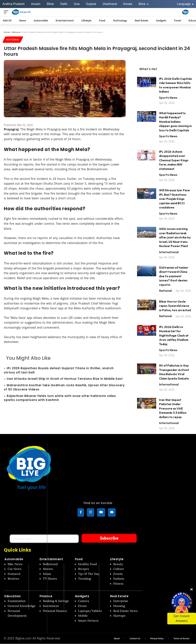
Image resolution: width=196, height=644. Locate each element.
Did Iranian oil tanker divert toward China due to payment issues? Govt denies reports (174, 276)
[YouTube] (101, 513)
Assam (36, 4)
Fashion (119, 579)
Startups (119, 616)
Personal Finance (55, 611)
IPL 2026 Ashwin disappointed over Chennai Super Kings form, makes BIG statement (174, 160)
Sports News (168, 98)
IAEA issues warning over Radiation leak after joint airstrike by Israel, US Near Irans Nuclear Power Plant (175, 238)
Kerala (128, 4)
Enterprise (121, 601)
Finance (46, 596)
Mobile (83, 616)
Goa (77, 4)
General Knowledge (22, 606)
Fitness (118, 584)
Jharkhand (110, 4)
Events (118, 574)
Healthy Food (88, 564)
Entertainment (51, 559)
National (13, 40)
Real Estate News (125, 611)
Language (185, 4)
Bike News (15, 564)
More (144, 4)
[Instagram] (91, 513)
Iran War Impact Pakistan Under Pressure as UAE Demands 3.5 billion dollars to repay (173, 408)
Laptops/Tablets (90, 611)
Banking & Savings (56, 601)
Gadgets (82, 596)
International (169, 252)
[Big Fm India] (185, 12)
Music (47, 574)
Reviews (13, 579)
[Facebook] (81, 513)
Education (13, 596)
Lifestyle (117, 559)
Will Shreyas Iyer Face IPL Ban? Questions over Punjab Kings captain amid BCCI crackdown (174, 199)
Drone (82, 606)
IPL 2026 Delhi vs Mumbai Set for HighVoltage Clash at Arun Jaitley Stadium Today (174, 336)
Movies (48, 569)
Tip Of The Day (89, 574)
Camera (84, 601)
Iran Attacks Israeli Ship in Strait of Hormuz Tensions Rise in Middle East (65, 379)
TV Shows (50, 579)
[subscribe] (112, 513)
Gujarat (91, 4)
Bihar (50, 4)
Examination (17, 601)
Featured (14, 574)
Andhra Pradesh (14, 4)
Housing (119, 606)
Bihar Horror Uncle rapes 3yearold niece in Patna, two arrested (175, 306)
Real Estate (119, 596)
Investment (51, 606)
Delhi (64, 4)
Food (79, 559)
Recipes (84, 569)
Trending (85, 579)
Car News (14, 569)
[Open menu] (7, 12)
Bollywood (50, 564)
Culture (119, 569)
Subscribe (102, 538)
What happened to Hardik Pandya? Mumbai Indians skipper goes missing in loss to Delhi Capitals (175, 122)
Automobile (14, 559)
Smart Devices (88, 621)
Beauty (118, 564)
